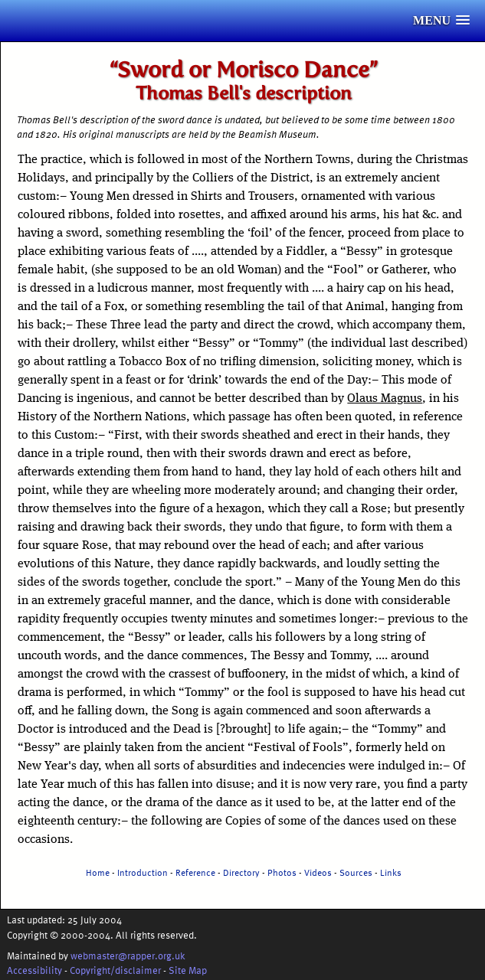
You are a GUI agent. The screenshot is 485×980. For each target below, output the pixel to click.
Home (98, 872)
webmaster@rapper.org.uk (128, 955)
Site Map (188, 970)
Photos (282, 872)
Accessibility (34, 970)
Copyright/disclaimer (115, 970)
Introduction (143, 872)
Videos (318, 872)
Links (391, 872)
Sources (356, 872)
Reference (195, 872)
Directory (241, 872)
